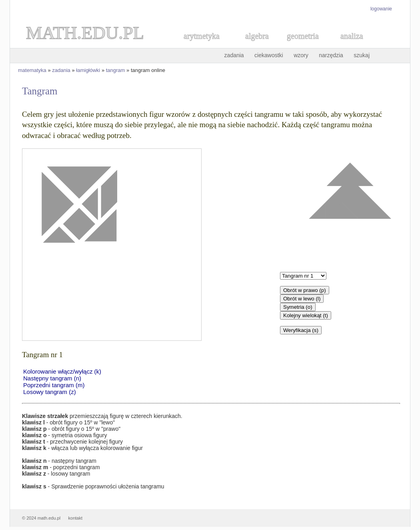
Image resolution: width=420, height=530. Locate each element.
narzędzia (331, 55)
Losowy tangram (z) (50, 392)
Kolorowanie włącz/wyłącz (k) (62, 371)
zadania (234, 55)
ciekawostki (269, 55)
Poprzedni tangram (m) (54, 385)
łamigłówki (88, 70)
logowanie (381, 9)
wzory (301, 55)
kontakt (75, 518)
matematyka (32, 70)
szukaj (362, 55)
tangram (116, 70)
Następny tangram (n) (52, 378)
